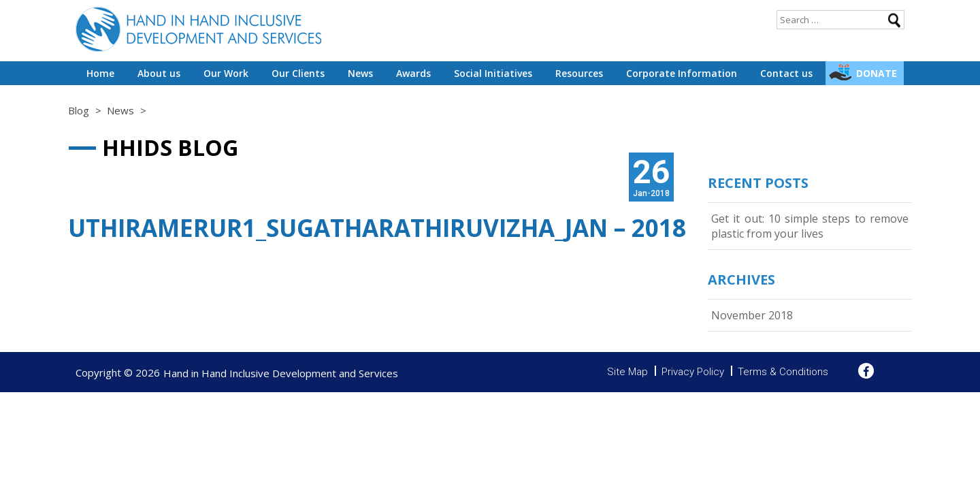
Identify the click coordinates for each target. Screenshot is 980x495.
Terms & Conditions (783, 372)
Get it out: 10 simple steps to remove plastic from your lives (810, 226)
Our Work (226, 73)
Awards (413, 73)
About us (159, 73)
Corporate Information (682, 73)
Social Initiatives (493, 73)
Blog (79, 110)
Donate (877, 73)
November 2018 (752, 315)
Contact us (786, 73)
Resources (579, 73)
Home (100, 73)
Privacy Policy (693, 372)
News (360, 73)
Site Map (627, 372)
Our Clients (298, 73)
